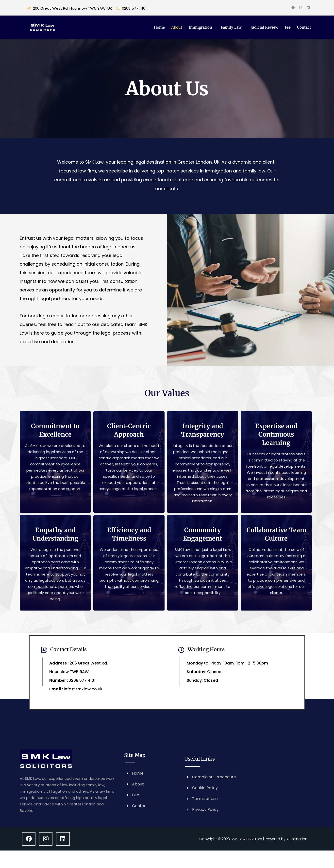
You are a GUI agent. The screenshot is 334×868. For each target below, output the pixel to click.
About (177, 27)
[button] (202, 27)
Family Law (231, 27)
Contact (304, 27)
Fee (288, 27)
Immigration (200, 27)
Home (159, 27)
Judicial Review (264, 27)
